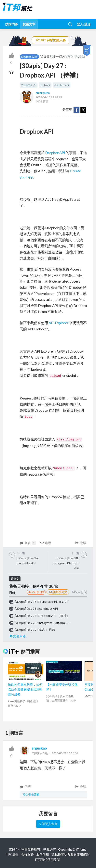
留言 (28, 543)
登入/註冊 (84, 24)
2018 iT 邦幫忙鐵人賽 (51, 40)
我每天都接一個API (54, 56)
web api (45, 85)
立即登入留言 (48, 824)
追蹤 (46, 543)
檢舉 (80, 543)
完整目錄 (17, 636)
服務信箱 (43, 854)
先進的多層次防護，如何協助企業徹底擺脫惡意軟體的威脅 (25, 689)
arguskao (39, 748)
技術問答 (12, 24)
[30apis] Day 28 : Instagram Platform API (43, 623)
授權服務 (27, 854)
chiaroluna (43, 93)
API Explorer (59, 323)
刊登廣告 (12, 854)
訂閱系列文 (58, 592)
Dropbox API (55, 153)
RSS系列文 (36, 592)
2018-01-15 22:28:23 (49, 97)
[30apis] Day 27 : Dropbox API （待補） (42, 616)
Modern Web (29, 57)
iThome (81, 849)
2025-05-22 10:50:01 (65, 753)
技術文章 (29, 24)
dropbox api (62, 85)
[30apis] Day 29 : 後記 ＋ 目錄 (35, 630)
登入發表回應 (31, 795)
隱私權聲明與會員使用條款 (70, 854)
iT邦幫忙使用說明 (48, 859)
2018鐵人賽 (29, 85)
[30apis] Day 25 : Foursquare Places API (42, 602)
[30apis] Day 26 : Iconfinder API (36, 608)
